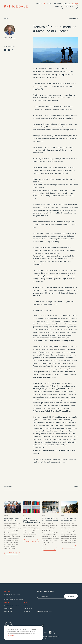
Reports (67, 3)
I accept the (46, 612)
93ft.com (56, 636)
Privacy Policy (49, 612)
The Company (28, 608)
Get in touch (70, 7)
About (57, 7)
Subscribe (71, 596)
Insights (75, 3)
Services (41, 3)
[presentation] (53, 605)
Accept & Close (11, 636)
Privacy (44, 638)
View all (75, 487)
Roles (49, 3)
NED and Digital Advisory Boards (14, 600)
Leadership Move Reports (12, 606)
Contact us (27, 611)
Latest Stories (8, 608)
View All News (73, 18)
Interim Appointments (11, 597)
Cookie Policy (50, 638)
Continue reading (12, 553)
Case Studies (58, 3)
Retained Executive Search (12, 594)
